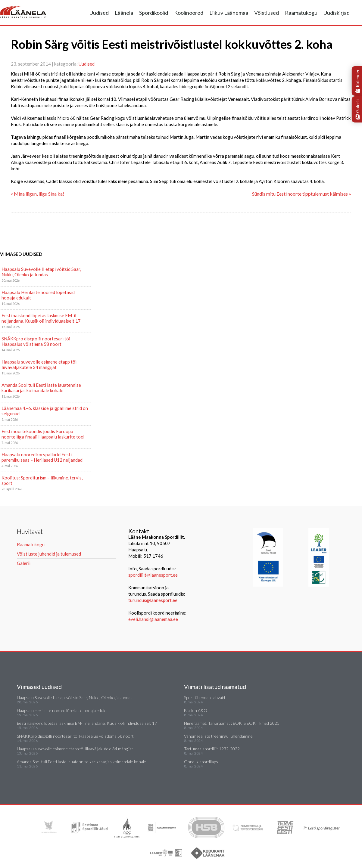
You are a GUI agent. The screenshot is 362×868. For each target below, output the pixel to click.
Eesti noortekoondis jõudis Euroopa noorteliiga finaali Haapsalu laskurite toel (43, 434)
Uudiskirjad (337, 13)
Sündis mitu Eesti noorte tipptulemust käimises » (302, 194)
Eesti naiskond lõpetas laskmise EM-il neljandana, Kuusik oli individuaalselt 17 (41, 318)
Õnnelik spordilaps (201, 762)
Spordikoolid (154, 13)
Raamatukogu (301, 13)
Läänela (124, 13)
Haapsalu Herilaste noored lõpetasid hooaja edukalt (38, 295)
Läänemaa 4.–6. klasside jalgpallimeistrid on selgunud (45, 411)
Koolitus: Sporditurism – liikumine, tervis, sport (42, 480)
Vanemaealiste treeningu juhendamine (218, 736)
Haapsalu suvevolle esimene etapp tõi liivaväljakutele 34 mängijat (39, 364)
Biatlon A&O (196, 710)
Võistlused (267, 13)
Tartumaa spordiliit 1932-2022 (212, 749)
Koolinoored (189, 13)
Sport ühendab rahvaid (204, 697)
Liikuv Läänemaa (229, 13)
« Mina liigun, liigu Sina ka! (37, 194)
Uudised (99, 13)
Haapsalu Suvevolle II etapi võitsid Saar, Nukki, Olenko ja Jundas (41, 272)
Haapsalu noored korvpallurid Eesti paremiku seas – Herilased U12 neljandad (42, 457)
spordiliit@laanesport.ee (153, 575)
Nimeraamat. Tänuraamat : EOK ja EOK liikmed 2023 (232, 723)
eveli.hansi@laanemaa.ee (153, 619)
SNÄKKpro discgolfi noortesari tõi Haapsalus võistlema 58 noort (36, 341)
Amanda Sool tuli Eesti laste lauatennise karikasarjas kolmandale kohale (41, 388)
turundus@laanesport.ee (153, 600)
